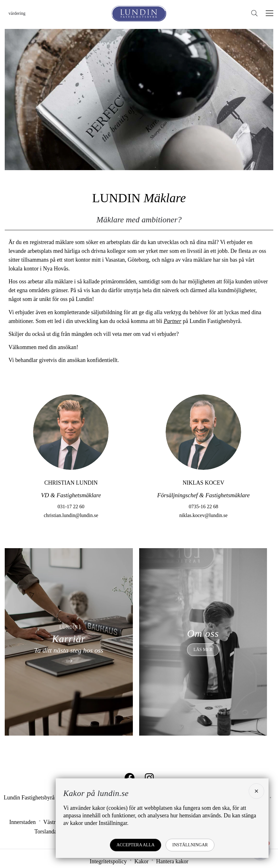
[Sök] (256, 13)
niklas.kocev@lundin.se (204, 534)
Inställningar (190, 845)
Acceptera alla (136, 845)
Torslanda (45, 832)
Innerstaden (23, 822)
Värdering (17, 13)
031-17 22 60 (71, 525)
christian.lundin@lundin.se (71, 534)
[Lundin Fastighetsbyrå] (139, 14)
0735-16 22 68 (204, 525)
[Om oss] (203, 642)
